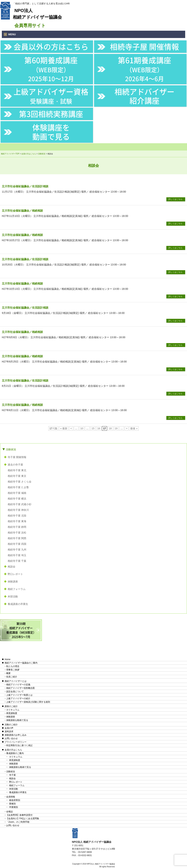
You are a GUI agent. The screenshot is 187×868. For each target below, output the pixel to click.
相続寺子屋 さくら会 (20, 482)
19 (116, 428)
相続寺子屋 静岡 (17, 527)
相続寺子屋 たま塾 (18, 487)
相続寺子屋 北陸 (17, 516)
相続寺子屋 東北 (17, 470)
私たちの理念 (13, 666)
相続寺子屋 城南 (17, 493)
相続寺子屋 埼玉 (17, 555)
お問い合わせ (11, 738)
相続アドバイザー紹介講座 (144, 96)
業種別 (12, 804)
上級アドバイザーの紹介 (18, 698)
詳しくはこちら (175, 199)
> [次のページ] (127, 428)
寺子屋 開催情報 (17, 457)
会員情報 (11, 797)
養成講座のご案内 (15, 753)
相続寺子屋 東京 (17, 476)
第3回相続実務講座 (51, 114)
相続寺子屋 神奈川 (18, 510)
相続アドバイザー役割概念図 (20, 688)
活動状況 (11, 449)
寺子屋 (12, 775)
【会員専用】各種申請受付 (19, 815)
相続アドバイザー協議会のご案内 (21, 663)
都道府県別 (15, 800)
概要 (8, 673)
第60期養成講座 (51, 69)
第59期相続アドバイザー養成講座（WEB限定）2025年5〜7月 (21, 630)
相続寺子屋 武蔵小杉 (20, 504)
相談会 (12, 567)
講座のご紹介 (11, 706)
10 (82, 428)
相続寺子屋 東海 (17, 521)
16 (99, 428)
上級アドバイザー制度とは (19, 695)
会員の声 (9, 728)
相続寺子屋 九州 (17, 550)
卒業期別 (14, 807)
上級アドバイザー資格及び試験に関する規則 (28, 702)
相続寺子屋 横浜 (17, 499)
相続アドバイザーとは (16, 681)
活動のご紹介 (11, 725)
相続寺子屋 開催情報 (144, 46)
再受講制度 (12, 713)
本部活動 (13, 597)
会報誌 (9, 812)
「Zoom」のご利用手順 (18, 822)
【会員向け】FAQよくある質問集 (23, 818)
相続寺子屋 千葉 (17, 561)
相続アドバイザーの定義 (18, 685)
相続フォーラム (17, 589)
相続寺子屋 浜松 (17, 533)
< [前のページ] (71, 428)
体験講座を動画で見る (51, 132)
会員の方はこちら (13, 750)
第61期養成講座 (144, 69)
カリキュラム (13, 710)
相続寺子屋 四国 (17, 544)
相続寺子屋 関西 (17, 538)
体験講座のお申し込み (16, 735)
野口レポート (15, 574)
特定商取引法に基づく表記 (19, 745)
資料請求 (9, 732)
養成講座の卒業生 (18, 604)
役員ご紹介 (12, 677)
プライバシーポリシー (16, 742)
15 (93, 428)
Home (7, 659)
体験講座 (13, 582)
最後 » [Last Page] (134, 428)
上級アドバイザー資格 (51, 96)
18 (110, 428)
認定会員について (15, 692)
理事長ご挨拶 (13, 670)
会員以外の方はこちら (51, 46)
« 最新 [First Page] (64, 428)
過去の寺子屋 (15, 465)
